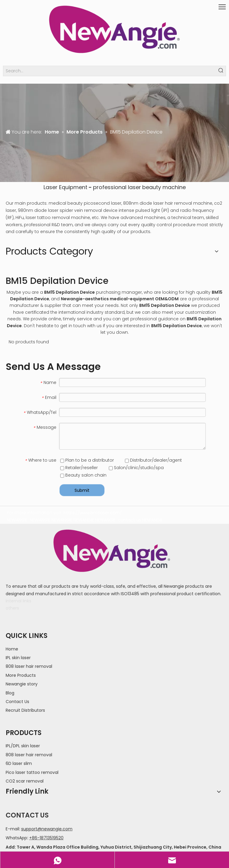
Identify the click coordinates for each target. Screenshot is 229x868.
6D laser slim (19, 763)
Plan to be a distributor (87, 460)
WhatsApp (16, 838)
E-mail (12, 829)
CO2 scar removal (25, 781)
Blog (10, 693)
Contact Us (17, 702)
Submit (82, 490)
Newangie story (22, 684)
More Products (21, 675)
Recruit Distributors (25, 710)
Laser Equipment (65, 187)
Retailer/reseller (79, 468)
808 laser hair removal (29, 666)
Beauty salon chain (83, 475)
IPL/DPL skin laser (23, 746)
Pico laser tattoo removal (32, 772)
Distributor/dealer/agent (153, 460)
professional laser (117, 187)
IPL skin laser (18, 658)
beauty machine (164, 187)
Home (12, 649)
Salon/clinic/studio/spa (136, 468)
